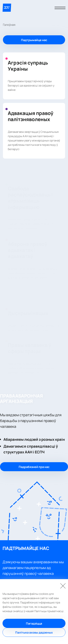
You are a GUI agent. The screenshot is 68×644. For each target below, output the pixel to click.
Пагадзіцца (34, 623)
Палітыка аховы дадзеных (34, 632)
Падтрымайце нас (34, 40)
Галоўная (9, 25)
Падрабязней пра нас (34, 467)
